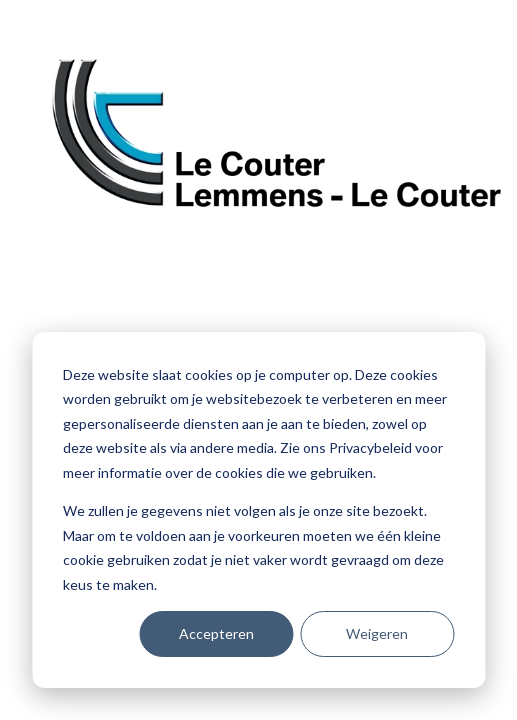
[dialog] (258, 510)
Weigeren (377, 633)
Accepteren (216, 633)
